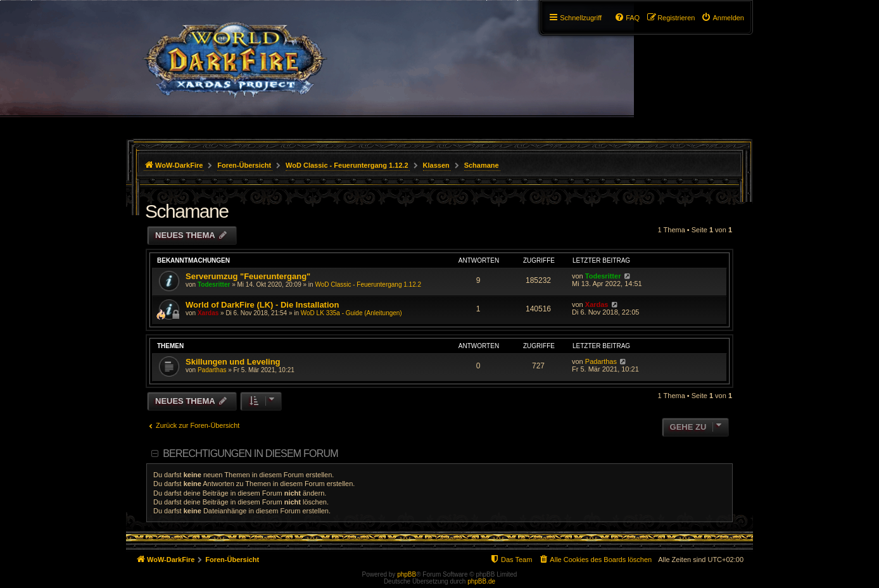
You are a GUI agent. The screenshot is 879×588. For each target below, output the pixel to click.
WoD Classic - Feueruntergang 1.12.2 (368, 285)
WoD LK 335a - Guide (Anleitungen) (351, 313)
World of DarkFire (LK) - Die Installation (262, 305)
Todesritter (214, 285)
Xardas (208, 313)
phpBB (407, 574)
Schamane (187, 211)
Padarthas (212, 370)
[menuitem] (723, 18)
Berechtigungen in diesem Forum (250, 454)
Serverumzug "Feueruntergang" (248, 276)
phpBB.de (481, 581)
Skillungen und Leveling (233, 362)
